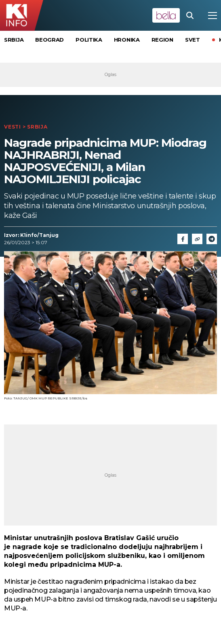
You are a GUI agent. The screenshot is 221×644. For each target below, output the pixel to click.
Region (162, 40)
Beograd (49, 40)
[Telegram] (212, 239)
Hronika (127, 40)
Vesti (13, 127)
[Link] (197, 239)
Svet (193, 40)
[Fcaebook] (183, 239)
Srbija (14, 40)
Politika (89, 40)
